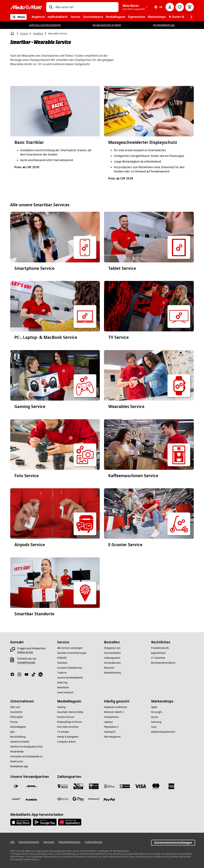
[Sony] (154, 727)
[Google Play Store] (45, 822)
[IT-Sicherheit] (158, 658)
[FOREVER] (62, 658)
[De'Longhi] (156, 712)
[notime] (16, 799)
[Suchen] (51, 7)
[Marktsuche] (17, 761)
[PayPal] (109, 800)
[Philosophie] (17, 717)
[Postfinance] (94, 799)
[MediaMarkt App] (19, 766)
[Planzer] (31, 800)
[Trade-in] (62, 673)
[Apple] (154, 707)
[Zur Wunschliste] (180, 7)
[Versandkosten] (112, 663)
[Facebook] (14, 674)
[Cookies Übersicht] (93, 842)
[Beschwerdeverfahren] (163, 663)
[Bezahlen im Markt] (63, 786)
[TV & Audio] (63, 732)
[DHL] (31, 786)
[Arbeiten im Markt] (20, 742)
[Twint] (125, 786)
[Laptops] (108, 722)
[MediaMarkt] (26, 7)
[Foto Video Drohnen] (68, 727)
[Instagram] (21, 674)
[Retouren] (109, 668)
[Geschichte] (16, 712)
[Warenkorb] (190, 7)
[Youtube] (28, 674)
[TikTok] (35, 674)
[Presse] (14, 722)
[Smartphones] (111, 717)
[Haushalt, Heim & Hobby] (70, 712)
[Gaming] (61, 707)
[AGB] (12, 842)
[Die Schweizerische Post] (16, 786)
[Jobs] (13, 732)
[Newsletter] (63, 687)
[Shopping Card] (112, 648)
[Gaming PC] (110, 732)
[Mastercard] (156, 786)
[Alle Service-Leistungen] (70, 648)
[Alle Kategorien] (18, 17)
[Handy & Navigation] (68, 737)
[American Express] (171, 786)
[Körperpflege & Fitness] (70, 722)
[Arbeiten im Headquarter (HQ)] (26, 747)
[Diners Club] (63, 799)
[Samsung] (156, 722)
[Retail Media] (17, 752)
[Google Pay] (78, 799)
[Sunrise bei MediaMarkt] (70, 678)
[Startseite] (13, 34)
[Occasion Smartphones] (70, 668)
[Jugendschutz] (159, 653)
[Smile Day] (62, 683)
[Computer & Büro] (66, 742)
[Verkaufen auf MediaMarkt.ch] (26, 756)
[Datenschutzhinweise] (29, 842)
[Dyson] (155, 717)
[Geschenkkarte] (112, 653)
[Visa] (140, 786)
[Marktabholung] (112, 673)
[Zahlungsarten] (112, 658)
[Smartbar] (62, 663)
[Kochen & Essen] (66, 717)
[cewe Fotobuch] (65, 692)
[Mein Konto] (170, 7)
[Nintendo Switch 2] (114, 712)
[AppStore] (21, 822)
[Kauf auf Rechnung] (109, 786)
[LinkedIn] (42, 674)
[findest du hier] (25, 652)
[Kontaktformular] (26, 662)
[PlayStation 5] (111, 727)
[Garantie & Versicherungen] (72, 653)
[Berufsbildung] (18, 737)
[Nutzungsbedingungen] (69, 842)
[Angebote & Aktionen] (116, 707)
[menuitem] (38, 17)
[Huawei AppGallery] (70, 822)
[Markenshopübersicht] (163, 732)
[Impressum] (49, 842)
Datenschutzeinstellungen (173, 843)
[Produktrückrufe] (160, 648)
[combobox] (86, 7)
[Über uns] (15, 707)
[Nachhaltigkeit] (18, 727)
